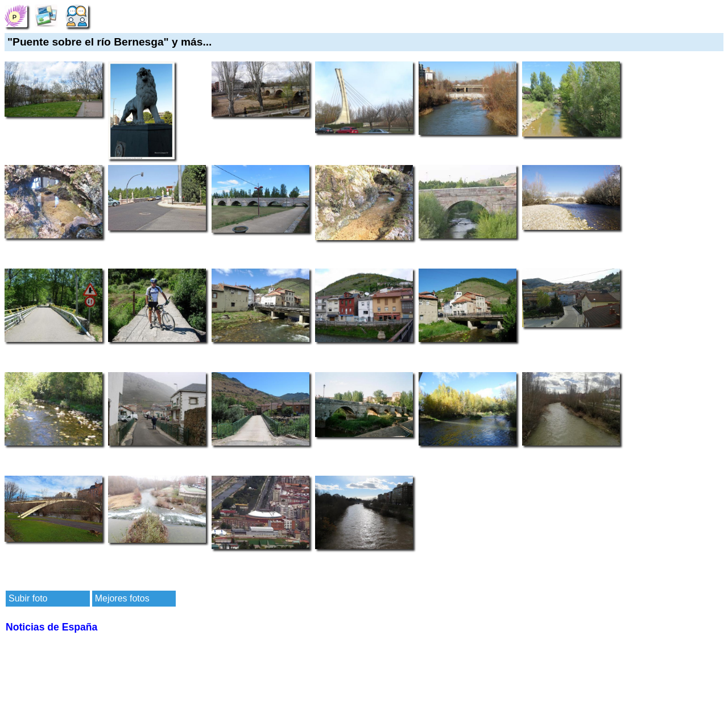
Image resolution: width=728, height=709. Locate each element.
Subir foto (28, 598)
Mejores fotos (122, 598)
